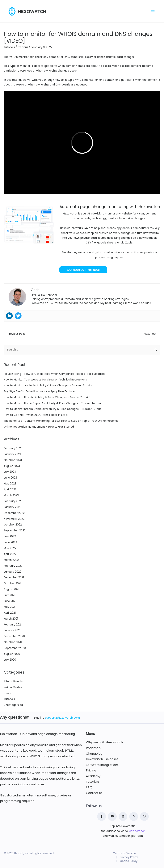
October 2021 (12, 583)
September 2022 (15, 531)
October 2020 (13, 642)
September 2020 (15, 648)
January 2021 (12, 630)
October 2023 (13, 460)
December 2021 (14, 577)
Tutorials (9, 47)
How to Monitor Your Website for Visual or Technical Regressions (45, 380)
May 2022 (10, 548)
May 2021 (10, 607)
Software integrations (102, 765)
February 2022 (13, 566)
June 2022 (10, 542)
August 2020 (12, 654)
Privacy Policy (129, 857)
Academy (93, 776)
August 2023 (12, 466)
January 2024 (13, 454)
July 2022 (10, 536)
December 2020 (14, 636)
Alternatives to (13, 681)
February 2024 (13, 448)
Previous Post (15, 334)
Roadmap (93, 748)
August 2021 (11, 589)
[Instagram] (144, 816)
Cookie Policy (129, 861)
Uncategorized (13, 705)
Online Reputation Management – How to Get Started (39, 427)
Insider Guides (13, 687)
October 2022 (13, 525)
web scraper (137, 831)
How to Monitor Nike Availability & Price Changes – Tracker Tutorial (47, 397)
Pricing (91, 770)
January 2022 (13, 572)
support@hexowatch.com (62, 718)
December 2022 (14, 513)
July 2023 (10, 472)
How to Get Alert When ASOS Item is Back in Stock (36, 415)
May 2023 (10, 484)
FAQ (89, 787)
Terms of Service (125, 853)
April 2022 (10, 554)
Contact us (94, 793)
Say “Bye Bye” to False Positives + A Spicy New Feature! (40, 391)
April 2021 (10, 613)
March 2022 (11, 560)
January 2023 (13, 507)
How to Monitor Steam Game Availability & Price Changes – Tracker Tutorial (53, 409)
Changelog (94, 754)
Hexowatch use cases (102, 759)
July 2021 (9, 595)
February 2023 (13, 501)
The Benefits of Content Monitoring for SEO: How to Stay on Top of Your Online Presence (61, 421)
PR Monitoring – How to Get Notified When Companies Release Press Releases (55, 374)
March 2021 (11, 619)
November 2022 (14, 519)
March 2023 (11, 495)
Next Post (152, 334)
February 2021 (13, 625)
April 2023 (10, 490)
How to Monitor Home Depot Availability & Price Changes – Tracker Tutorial (53, 403)
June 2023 (10, 478)
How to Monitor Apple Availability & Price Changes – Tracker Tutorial (48, 386)
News (7, 693)
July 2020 (10, 660)
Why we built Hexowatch (104, 742)
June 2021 (10, 601)
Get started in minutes (83, 270)
